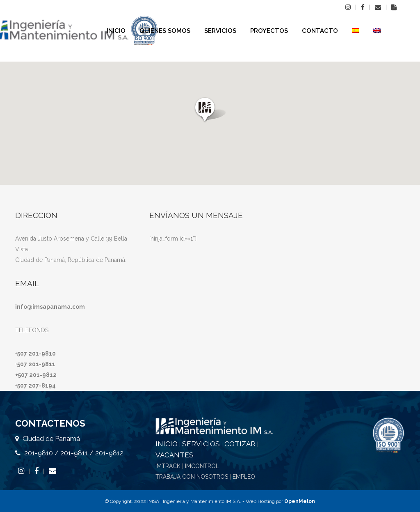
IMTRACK (168, 466)
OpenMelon (300, 501)
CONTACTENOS (50, 423)
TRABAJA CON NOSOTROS (192, 477)
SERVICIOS (201, 444)
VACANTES (175, 455)
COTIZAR (240, 444)
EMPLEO (244, 477)
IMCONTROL (202, 466)
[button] (210, 110)
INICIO (167, 444)
